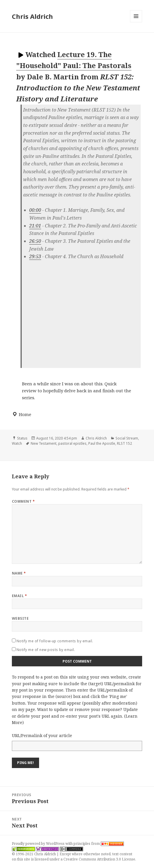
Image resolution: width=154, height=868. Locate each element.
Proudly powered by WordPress (39, 844)
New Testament (44, 443)
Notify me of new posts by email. (46, 650)
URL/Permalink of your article (42, 735)
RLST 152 (124, 443)
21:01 (35, 226)
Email (19, 596)
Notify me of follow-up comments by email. (55, 641)
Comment (23, 501)
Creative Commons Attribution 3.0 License (99, 859)
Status (22, 438)
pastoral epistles (72, 443)
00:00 (35, 210)
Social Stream (127, 438)
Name (19, 573)
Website (20, 618)
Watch (17, 443)
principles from (99, 844)
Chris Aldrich (32, 16)
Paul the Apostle (102, 443)
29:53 (35, 256)
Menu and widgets (136, 22)
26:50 (35, 241)
